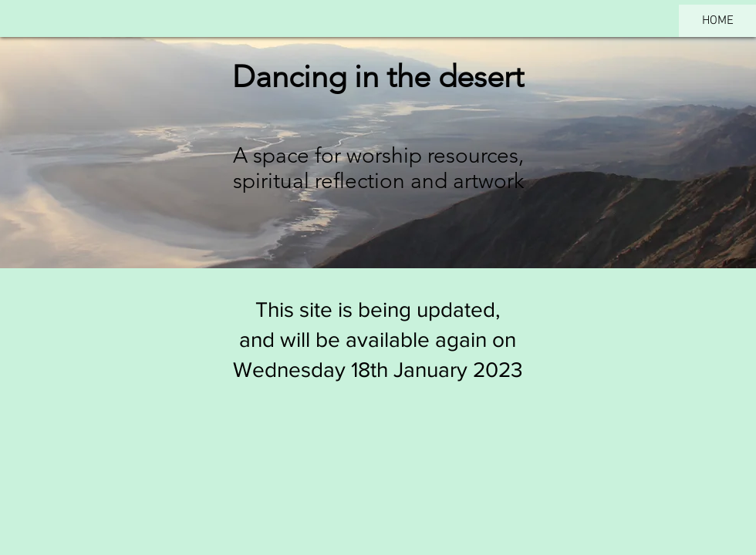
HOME (718, 21)
